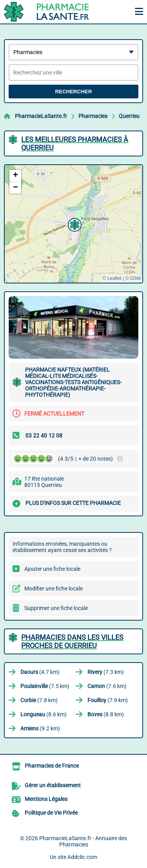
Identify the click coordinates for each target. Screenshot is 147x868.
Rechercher (73, 92)
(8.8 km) (106, 714)
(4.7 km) (40, 672)
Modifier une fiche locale (54, 588)
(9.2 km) (40, 728)
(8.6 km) (44, 714)
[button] (74, 224)
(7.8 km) (39, 700)
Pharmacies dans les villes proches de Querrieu (72, 641)
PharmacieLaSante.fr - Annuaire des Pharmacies (83, 841)
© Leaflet (112, 278)
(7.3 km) (106, 672)
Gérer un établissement (53, 785)
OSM (135, 278)
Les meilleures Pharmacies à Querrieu (75, 143)
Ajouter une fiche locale (52, 569)
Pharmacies (93, 116)
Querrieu (129, 116)
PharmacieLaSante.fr (41, 116)
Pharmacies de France (52, 766)
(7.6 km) (107, 686)
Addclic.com (82, 857)
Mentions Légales (46, 799)
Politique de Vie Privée (51, 813)
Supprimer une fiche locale (56, 608)
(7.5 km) (45, 686)
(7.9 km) (108, 700)
